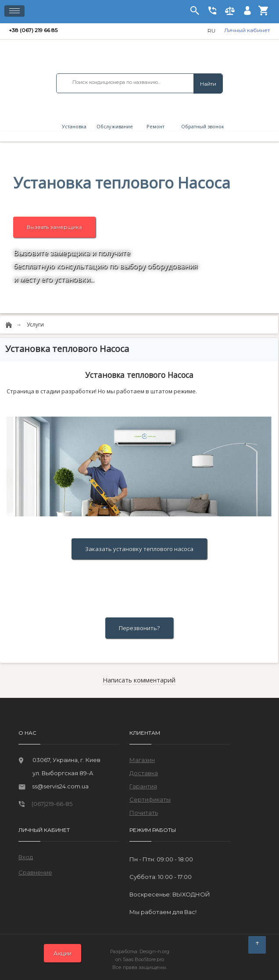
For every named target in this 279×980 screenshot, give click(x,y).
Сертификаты (150, 799)
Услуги (35, 325)
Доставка (144, 773)
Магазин (142, 760)
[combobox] (139, 82)
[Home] (9, 325)
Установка (74, 126)
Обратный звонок (201, 126)
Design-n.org (154, 951)
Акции (63, 953)
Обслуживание (115, 126)
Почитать (144, 813)
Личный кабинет (247, 30)
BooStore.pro (149, 959)
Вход (26, 857)
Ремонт (156, 126)
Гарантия (143, 786)
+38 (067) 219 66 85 (34, 30)
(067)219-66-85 (52, 804)
